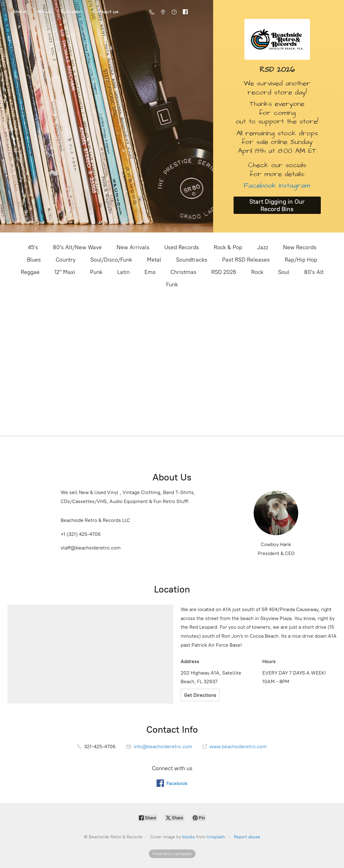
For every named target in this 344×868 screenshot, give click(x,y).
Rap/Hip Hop (301, 260)
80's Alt (314, 272)
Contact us (105, 12)
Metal (154, 260)
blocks (189, 837)
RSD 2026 (224, 272)
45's (33, 247)
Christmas (183, 272)
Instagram (293, 186)
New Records (300, 247)
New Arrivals (133, 247)
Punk (96, 272)
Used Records (182, 247)
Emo (150, 272)
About (44, 12)
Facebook (260, 186)
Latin (123, 272)
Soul (284, 272)
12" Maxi (65, 272)
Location (71, 12)
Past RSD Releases (246, 260)
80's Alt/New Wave (77, 247)
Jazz (263, 247)
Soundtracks (192, 260)
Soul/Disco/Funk (111, 260)
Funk (172, 284)
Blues (34, 260)
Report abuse (247, 837)
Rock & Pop (228, 247)
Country (66, 260)
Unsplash (216, 837)
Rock (257, 272)
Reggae (30, 272)
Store (19, 12)
